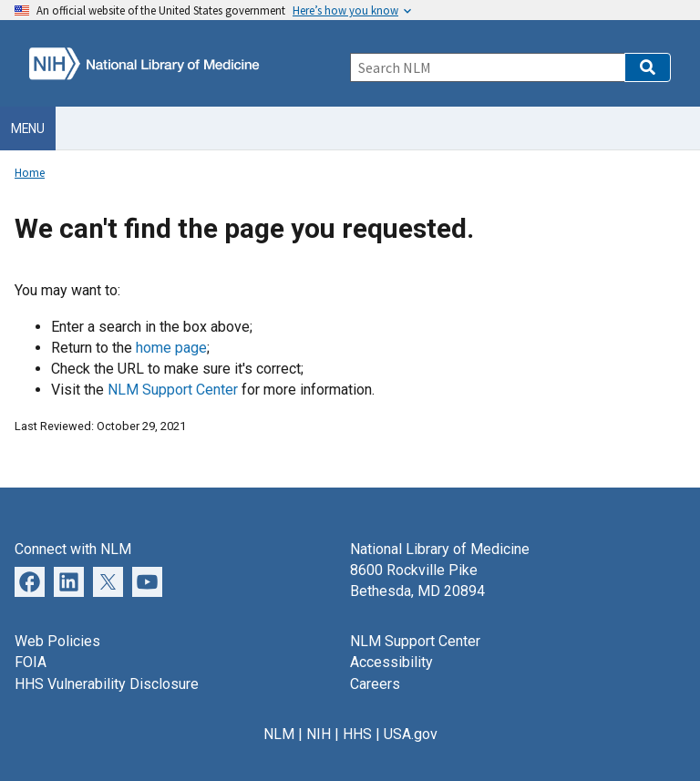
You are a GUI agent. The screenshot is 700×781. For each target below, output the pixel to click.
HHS (357, 734)
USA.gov (411, 734)
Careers (375, 684)
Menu (28, 128)
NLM (279, 734)
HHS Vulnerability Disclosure (107, 684)
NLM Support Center (173, 390)
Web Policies (57, 641)
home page (171, 348)
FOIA (31, 662)
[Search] (487, 67)
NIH (319, 734)
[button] (648, 67)
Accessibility (391, 662)
